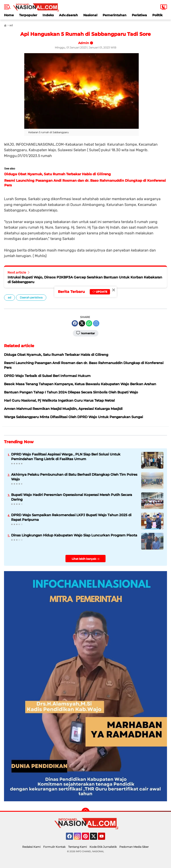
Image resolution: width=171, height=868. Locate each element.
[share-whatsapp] (89, 323)
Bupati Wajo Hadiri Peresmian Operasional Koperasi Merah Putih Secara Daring (72, 497)
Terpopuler (28, 15)
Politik (157, 15)
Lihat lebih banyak (86, 559)
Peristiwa (139, 15)
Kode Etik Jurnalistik (103, 847)
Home (9, 15)
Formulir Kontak (54, 847)
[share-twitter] (82, 323)
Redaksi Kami (31, 847)
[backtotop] (85, 812)
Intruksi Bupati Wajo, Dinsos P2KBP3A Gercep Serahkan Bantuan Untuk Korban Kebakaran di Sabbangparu (85, 280)
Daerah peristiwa (31, 297)
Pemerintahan (115, 15)
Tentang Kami (77, 847)
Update (100, 292)
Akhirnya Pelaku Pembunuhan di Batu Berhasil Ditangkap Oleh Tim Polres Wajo (74, 477)
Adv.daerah (68, 15)
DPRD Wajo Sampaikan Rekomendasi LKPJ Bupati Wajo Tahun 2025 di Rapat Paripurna (71, 517)
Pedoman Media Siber (134, 847)
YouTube (105, 838)
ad (9, 297)
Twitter (96, 838)
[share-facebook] (75, 323)
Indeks (48, 15)
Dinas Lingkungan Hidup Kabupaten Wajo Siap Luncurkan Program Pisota (74, 535)
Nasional (90, 15)
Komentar (86, 333)
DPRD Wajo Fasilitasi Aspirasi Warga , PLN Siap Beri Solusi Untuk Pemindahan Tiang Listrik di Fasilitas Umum (66, 457)
